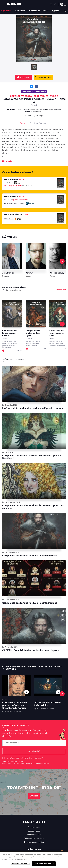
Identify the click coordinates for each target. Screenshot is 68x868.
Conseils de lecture (38, 11)
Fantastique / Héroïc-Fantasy (34, 91)
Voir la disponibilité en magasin (20, 203)
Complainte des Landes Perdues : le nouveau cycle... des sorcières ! (33, 507)
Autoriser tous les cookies (44, 865)
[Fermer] (64, 856)
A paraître (6, 11)
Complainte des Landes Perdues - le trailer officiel (29, 556)
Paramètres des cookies (34, 842)
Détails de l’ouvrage (38, 123)
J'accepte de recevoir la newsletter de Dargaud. (24, 758)
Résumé (23, 123)
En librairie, (16, 200)
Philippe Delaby (41, 109)
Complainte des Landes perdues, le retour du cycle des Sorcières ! (32, 457)
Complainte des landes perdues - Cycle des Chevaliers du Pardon (15, 705)
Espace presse (34, 831)
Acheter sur (13, 219)
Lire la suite (7, 161)
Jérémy (26, 109)
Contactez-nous (34, 827)
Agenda (56, 11)
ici (50, 763)
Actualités (20, 11)
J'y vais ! (34, 796)
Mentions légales (34, 835)
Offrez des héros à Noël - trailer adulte (47, 704)
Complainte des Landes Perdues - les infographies (30, 603)
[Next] (62, 261)
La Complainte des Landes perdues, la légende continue (33, 408)
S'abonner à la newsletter (34, 838)
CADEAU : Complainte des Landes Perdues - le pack (31, 650)
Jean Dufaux (11, 109)
